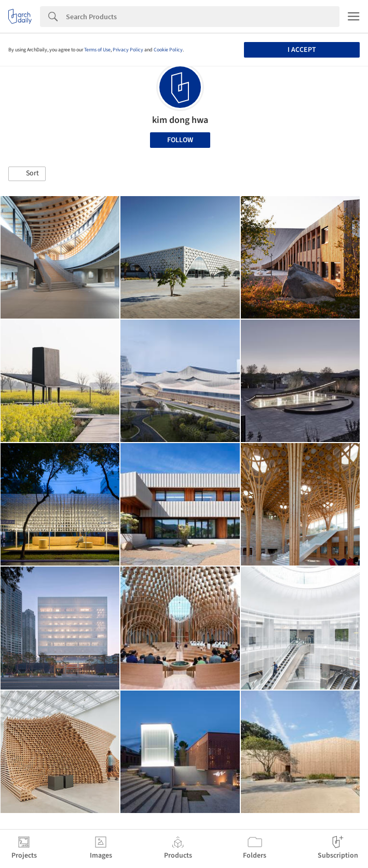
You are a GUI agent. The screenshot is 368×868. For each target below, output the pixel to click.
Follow (180, 140)
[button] (27, 174)
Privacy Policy (128, 50)
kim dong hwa (180, 120)
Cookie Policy (168, 50)
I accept (302, 50)
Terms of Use (97, 50)
